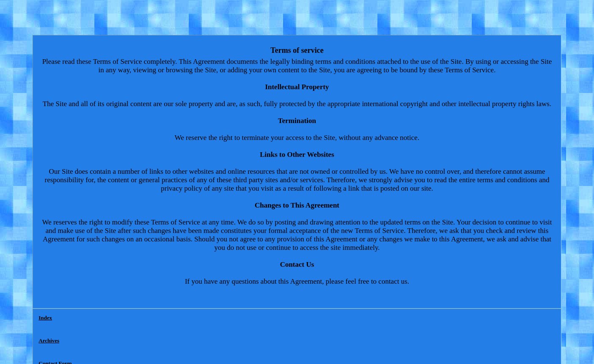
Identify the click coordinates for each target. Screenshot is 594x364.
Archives (49, 341)
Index (45, 318)
